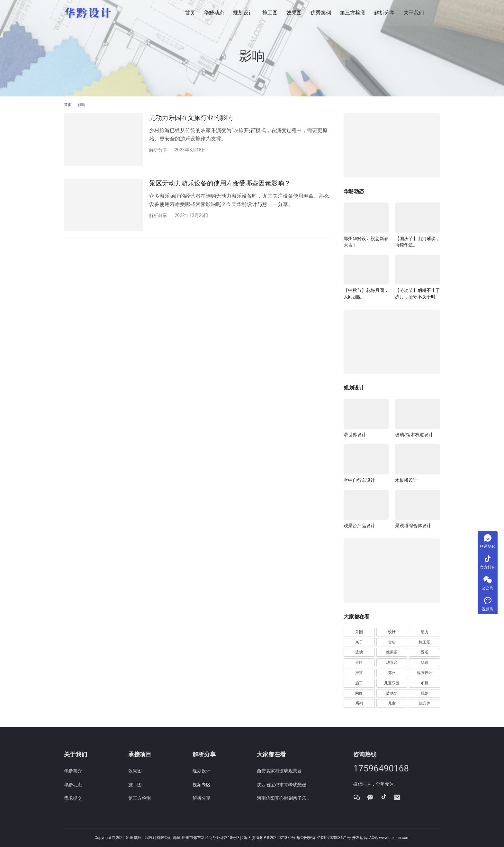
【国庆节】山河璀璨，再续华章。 (418, 242)
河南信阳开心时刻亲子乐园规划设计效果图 (284, 798)
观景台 (392, 662)
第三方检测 (353, 13)
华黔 (425, 662)
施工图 (270, 13)
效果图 (294, 13)
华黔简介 (73, 771)
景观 (425, 652)
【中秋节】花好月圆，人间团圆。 (366, 293)
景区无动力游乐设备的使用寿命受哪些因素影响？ (220, 184)
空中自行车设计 (359, 480)
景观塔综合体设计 (413, 526)
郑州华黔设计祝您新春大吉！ (366, 242)
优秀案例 (321, 13)
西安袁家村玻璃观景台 (279, 771)
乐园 (359, 632)
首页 (190, 13)
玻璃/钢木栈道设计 (414, 435)
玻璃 (359, 652)
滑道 (359, 673)
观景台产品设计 (359, 526)
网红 (359, 693)
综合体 (425, 703)
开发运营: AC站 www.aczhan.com (381, 838)
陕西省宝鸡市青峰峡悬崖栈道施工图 (284, 785)
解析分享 (384, 13)
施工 (359, 683)
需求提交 (73, 798)
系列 (359, 703)
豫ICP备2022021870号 (276, 838)
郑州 (392, 673)
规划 (425, 693)
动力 (425, 632)
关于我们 (414, 13)
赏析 (392, 642)
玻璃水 (392, 693)
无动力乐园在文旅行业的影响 (191, 118)
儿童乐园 (392, 683)
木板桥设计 (406, 480)
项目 (425, 683)
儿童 (392, 703)
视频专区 (202, 785)
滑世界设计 (355, 435)
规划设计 (243, 13)
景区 (359, 662)
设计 (392, 632)
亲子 (359, 642)
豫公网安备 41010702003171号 (324, 838)
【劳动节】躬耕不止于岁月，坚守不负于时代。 (418, 294)
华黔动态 (214, 13)
